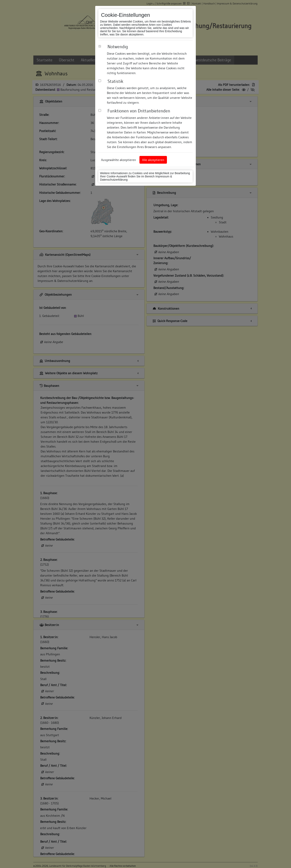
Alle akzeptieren (153, 160)
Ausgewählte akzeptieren (119, 160)
